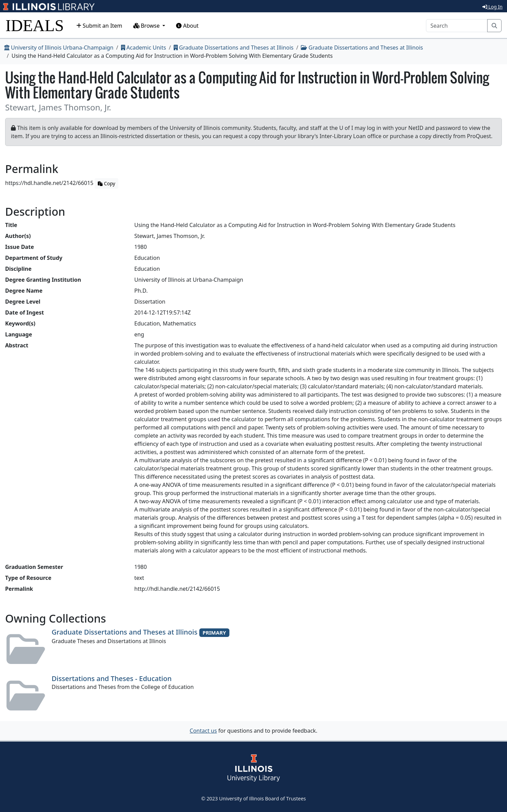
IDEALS (35, 25)
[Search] (457, 26)
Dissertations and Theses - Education (112, 678)
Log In (492, 7)
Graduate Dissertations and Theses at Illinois (234, 48)
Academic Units (144, 48)
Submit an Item (99, 26)
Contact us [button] (203, 731)
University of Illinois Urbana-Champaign (59, 48)
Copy (106, 183)
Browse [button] (147, 26)
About (187, 26)
